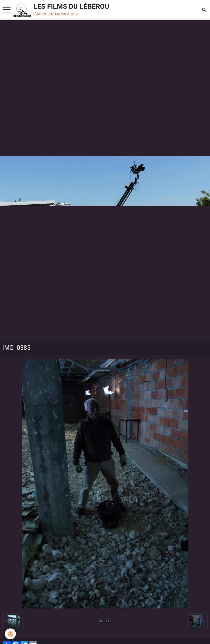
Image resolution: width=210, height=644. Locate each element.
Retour (105, 621)
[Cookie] (10, 634)
